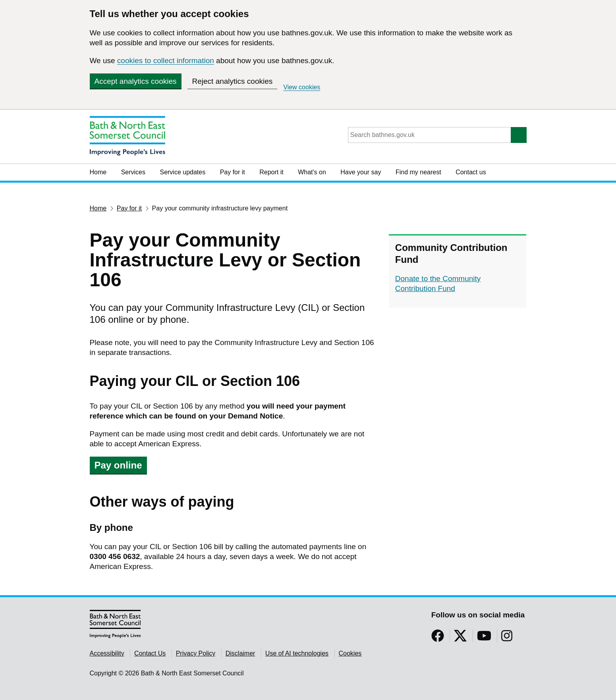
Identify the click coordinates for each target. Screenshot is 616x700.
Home (98, 172)
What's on (312, 172)
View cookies (302, 87)
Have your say (361, 172)
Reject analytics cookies (233, 81)
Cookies (350, 653)
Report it (271, 172)
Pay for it (233, 172)
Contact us (471, 172)
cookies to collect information (166, 61)
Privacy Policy (196, 653)
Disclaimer (240, 653)
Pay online (118, 465)
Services (133, 172)
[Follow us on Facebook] (438, 638)
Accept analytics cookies (136, 81)
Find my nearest (418, 172)
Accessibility (107, 653)
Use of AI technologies (297, 653)
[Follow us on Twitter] (460, 638)
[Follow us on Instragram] (507, 638)
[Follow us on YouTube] (484, 638)
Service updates (182, 172)
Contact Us (150, 653)
